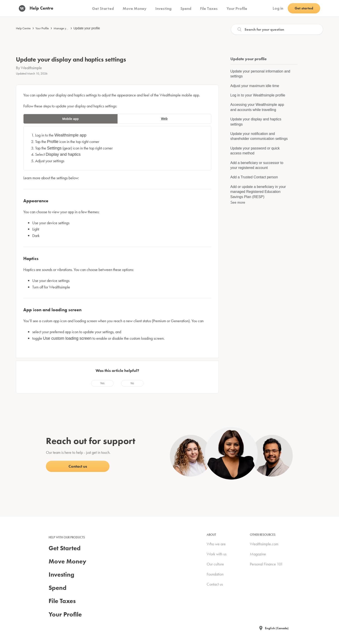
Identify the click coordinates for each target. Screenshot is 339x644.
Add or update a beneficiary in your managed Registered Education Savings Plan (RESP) (258, 192)
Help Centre (23, 28)
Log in (278, 8)
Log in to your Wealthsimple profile (258, 95)
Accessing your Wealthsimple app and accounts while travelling (257, 107)
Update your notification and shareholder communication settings (259, 136)
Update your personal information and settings (260, 74)
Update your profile (87, 28)
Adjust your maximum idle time (255, 86)
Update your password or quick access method (255, 151)
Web (164, 119)
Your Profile (42, 28)
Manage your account (67, 28)
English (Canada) (277, 628)
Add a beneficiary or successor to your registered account (257, 165)
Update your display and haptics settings (256, 122)
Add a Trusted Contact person (254, 177)
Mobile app (70, 119)
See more (238, 202)
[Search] (277, 29)
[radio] (102, 383)
